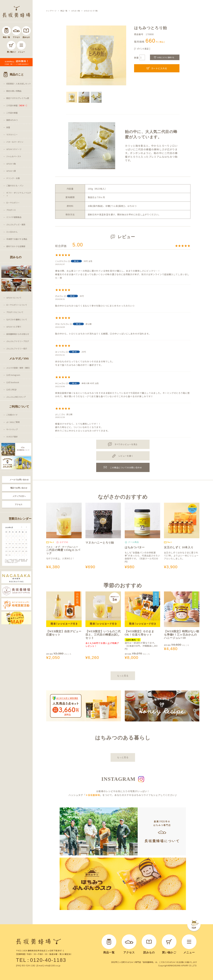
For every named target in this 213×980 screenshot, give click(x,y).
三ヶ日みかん (12, 232)
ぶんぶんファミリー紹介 (17, 349)
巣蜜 (8, 127)
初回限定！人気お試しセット (19, 84)
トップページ (51, 11)
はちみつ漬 (11, 171)
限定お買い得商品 (14, 91)
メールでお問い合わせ (19, 480)
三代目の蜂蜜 (17, 106)
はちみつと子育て (14, 327)
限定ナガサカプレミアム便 (18, 98)
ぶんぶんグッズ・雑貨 (16, 224)
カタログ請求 (12, 437)
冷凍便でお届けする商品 (17, 239)
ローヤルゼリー (13, 203)
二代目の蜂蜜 (12, 113)
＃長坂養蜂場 (93, 795)
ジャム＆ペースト (14, 156)
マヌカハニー (12, 134)
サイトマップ (12, 429)
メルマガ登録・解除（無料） (19, 368)
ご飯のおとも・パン (15, 186)
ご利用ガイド (12, 415)
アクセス (19, 504)
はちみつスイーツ (14, 149)
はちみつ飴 (11, 164)
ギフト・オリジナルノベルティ (19, 194)
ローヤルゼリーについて (17, 305)
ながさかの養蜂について (17, 319)
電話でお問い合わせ (19, 488)
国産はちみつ (12, 120)
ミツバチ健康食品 (14, 217)
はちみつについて (14, 298)
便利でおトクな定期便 (16, 246)
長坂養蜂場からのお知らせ (18, 334)
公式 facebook (13, 382)
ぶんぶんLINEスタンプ (16, 397)
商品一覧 (64, 11)
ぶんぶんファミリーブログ (18, 341)
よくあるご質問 (13, 422)
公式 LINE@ (11, 390)
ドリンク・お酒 (13, 178)
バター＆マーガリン (15, 142)
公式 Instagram (13, 375)
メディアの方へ (19, 496)
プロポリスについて (15, 312)
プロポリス (11, 210)
